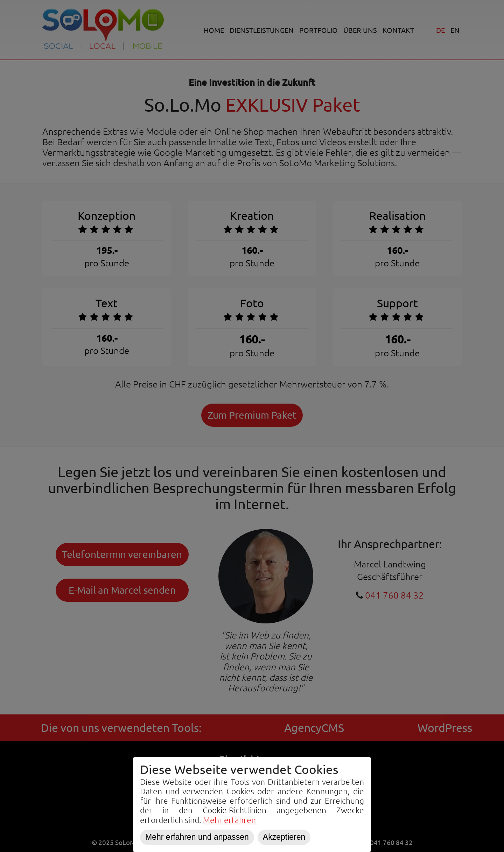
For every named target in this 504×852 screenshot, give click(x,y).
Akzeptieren (284, 837)
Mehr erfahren (229, 820)
